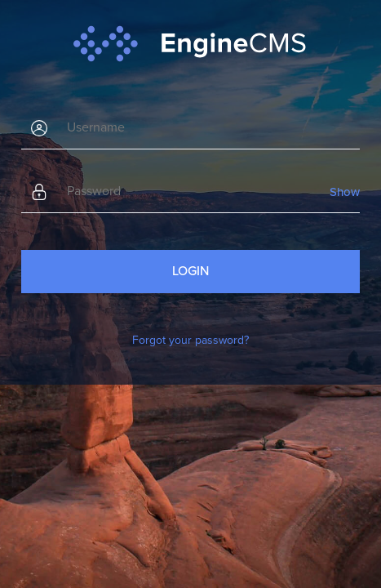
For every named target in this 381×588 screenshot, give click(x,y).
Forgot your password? (190, 340)
